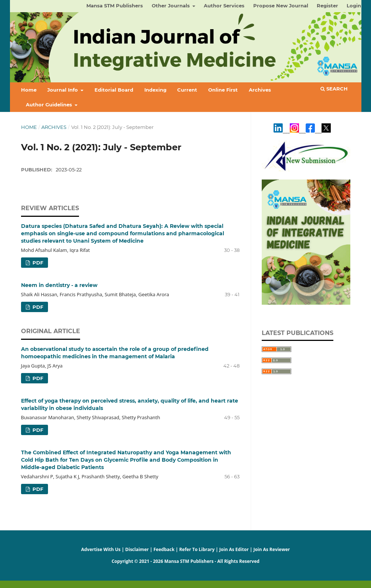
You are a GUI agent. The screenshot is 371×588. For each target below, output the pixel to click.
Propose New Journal (281, 6)
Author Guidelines (50, 105)
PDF (37, 263)
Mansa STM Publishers (115, 6)
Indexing (155, 90)
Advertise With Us (101, 549)
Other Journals (171, 6)
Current (187, 90)
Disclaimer (137, 549)
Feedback (164, 549)
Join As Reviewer (272, 549)
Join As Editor (234, 549)
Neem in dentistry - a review (59, 285)
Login (354, 6)
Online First (223, 90)
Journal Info (63, 90)
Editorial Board (114, 90)
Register (327, 6)
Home (29, 90)
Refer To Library (197, 549)
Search (334, 89)
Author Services (224, 6)
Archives (260, 90)
